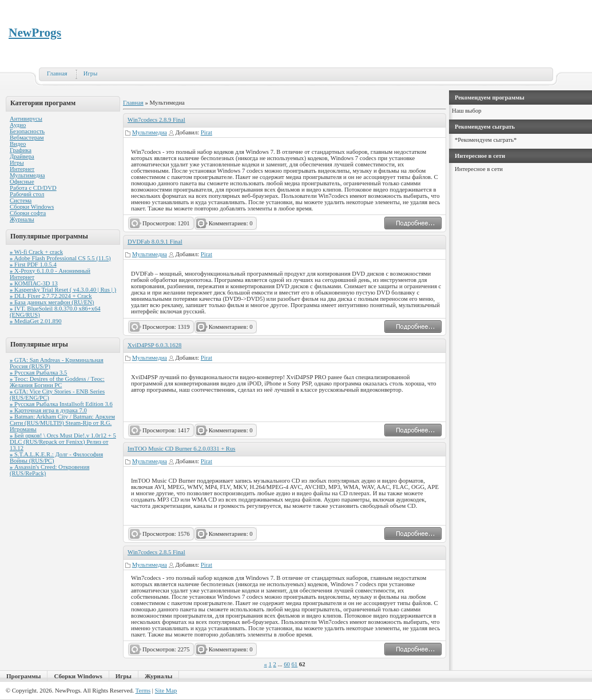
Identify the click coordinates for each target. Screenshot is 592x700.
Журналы (22, 219)
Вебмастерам (27, 138)
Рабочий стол (27, 194)
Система (21, 200)
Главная (57, 73)
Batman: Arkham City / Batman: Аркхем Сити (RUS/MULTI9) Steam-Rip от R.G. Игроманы (62, 423)
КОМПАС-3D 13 (34, 283)
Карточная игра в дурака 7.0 (48, 410)
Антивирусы (26, 119)
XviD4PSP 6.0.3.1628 (154, 345)
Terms (143, 691)
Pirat (206, 132)
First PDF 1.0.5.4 (33, 265)
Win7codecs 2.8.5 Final (156, 552)
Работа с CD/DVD (33, 188)
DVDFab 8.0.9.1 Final (155, 242)
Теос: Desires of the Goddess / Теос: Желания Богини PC (57, 382)
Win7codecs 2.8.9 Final (156, 120)
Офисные (22, 182)
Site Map (166, 691)
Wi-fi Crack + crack (36, 252)
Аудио (18, 125)
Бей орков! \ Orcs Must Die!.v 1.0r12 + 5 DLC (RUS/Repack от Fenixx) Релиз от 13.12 (63, 442)
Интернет (22, 169)
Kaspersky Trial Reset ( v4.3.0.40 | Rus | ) (63, 290)
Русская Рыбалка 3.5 (38, 373)
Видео (18, 144)
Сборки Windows (32, 207)
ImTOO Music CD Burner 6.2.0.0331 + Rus (181, 449)
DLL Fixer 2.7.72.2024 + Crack (51, 296)
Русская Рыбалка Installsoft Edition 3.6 (61, 404)
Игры (91, 73)
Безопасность (27, 131)
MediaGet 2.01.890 (36, 321)
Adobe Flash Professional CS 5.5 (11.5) (60, 258)
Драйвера (22, 156)
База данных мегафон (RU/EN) (52, 302)
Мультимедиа (27, 175)
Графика (21, 150)
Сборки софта (28, 213)
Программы (23, 676)
